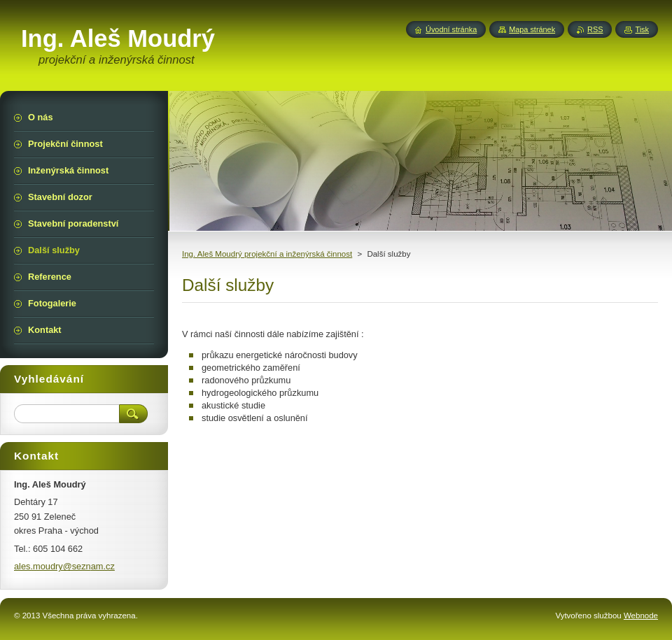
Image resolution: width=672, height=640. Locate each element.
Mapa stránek (532, 29)
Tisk (642, 29)
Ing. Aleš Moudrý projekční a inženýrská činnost (267, 254)
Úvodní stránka (451, 29)
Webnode (641, 616)
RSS (595, 29)
